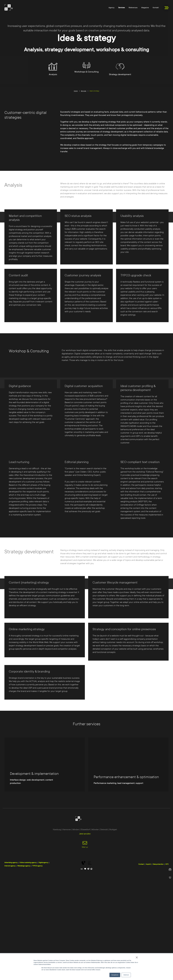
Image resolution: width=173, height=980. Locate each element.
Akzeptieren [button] (115, 975)
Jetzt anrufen (85, 941)
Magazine (145, 8)
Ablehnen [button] (126, 975)
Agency (111, 8)
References (133, 8)
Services (122, 8)
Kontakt (156, 8)
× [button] (137, 957)
